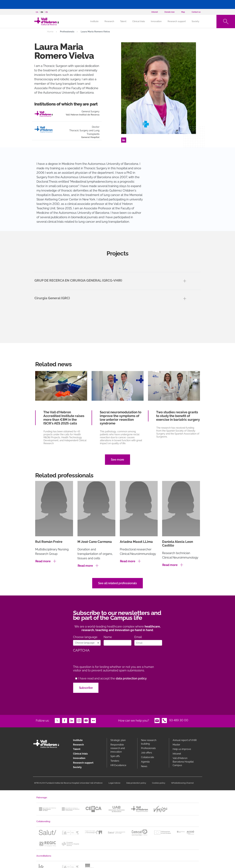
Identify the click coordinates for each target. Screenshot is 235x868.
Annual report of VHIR (185, 740)
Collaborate (147, 757)
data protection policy (131, 678)
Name (108, 637)
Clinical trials (139, 21)
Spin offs (115, 756)
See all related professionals (117, 583)
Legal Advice (114, 783)
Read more (43, 561)
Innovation (156, 21)
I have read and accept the (112, 678)
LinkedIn (124, 140)
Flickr (93, 720)
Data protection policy (136, 783)
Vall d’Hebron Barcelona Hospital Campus (183, 762)
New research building (149, 742)
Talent (123, 21)
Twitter (57, 720)
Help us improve (182, 749)
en (42, 12)
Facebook (65, 720)
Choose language (85, 637)
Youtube (86, 720)
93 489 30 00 (179, 720)
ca (37, 12)
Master (176, 745)
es (47, 12)
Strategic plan (118, 740)
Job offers (147, 753)
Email (138, 637)
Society (195, 21)
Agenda (145, 762)
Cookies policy (159, 783)
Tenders (115, 761)
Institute (78, 740)
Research (109, 21)
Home (50, 32)
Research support (177, 21)
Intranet (177, 754)
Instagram (79, 720)
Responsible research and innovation (118, 748)
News (144, 766)
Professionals (148, 748)
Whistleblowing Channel (182, 783)
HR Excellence (118, 765)
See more (117, 460)
